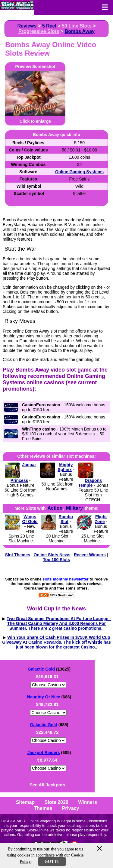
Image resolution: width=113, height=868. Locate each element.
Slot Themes (18, 555)
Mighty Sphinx (65, 467)
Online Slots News (52, 555)
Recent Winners (90, 555)
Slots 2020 (56, 802)
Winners (88, 802)
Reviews (27, 26)
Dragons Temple (90, 483)
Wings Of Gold (30, 519)
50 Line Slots (77, 26)
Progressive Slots (39, 31)
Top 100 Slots (57, 560)
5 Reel (49, 26)
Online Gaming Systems (79, 172)
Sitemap (25, 802)
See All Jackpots (47, 785)
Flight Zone (101, 519)
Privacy (70, 808)
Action (55, 508)
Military (74, 508)
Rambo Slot (66, 519)
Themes (43, 808)
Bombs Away (80, 31)
